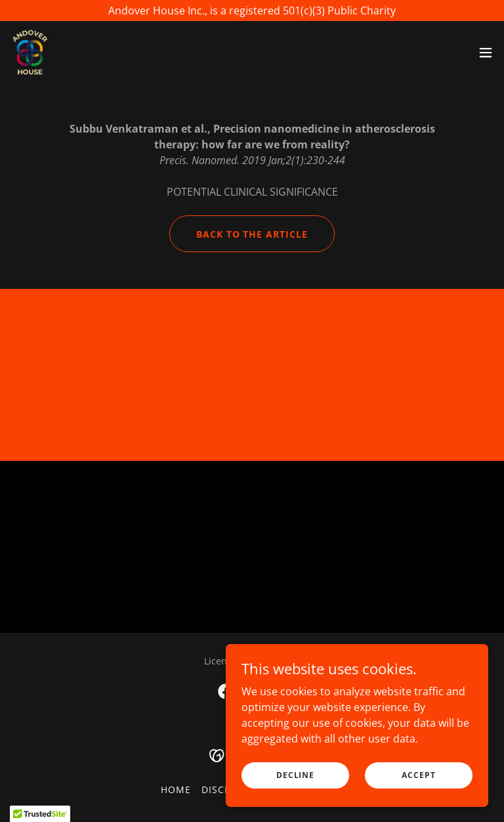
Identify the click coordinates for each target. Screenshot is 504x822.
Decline (295, 775)
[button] (486, 53)
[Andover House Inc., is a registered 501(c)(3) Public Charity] (252, 11)
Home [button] (176, 790)
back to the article (252, 234)
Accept (418, 775)
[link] (30, 53)
